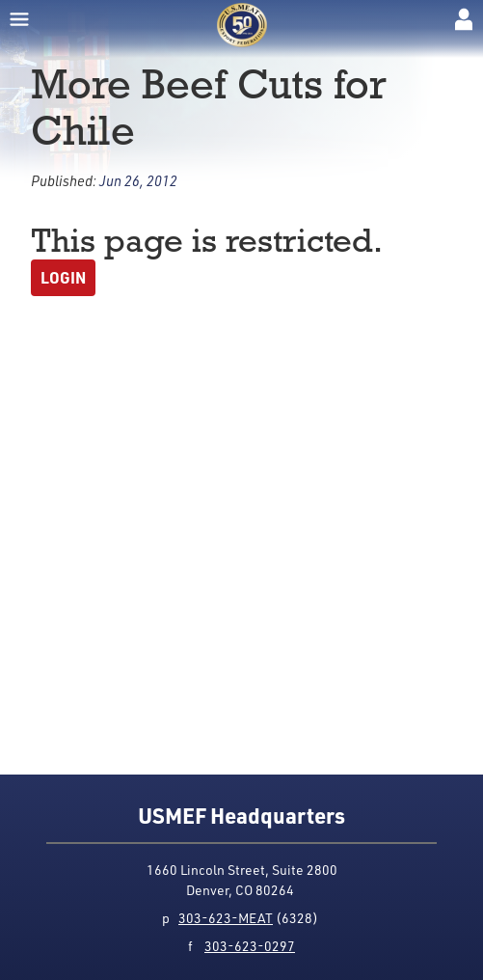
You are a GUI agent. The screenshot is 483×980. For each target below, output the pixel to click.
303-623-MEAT (226, 918)
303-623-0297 (250, 946)
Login (63, 277)
